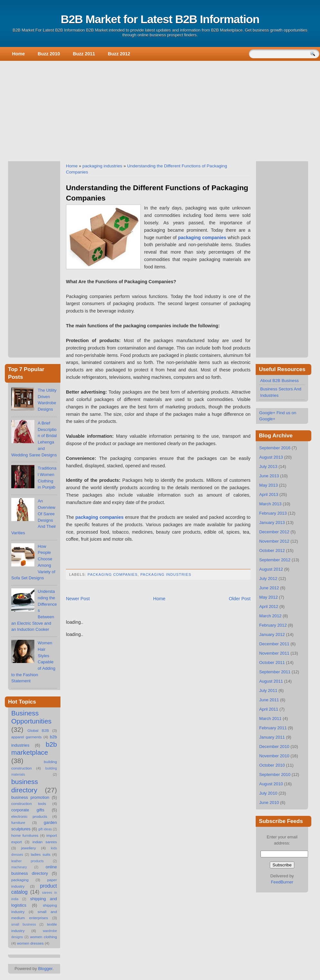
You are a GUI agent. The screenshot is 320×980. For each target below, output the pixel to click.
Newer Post (78, 599)
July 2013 (268, 467)
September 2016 (275, 448)
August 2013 (271, 457)
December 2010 (274, 747)
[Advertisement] (160, 110)
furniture (18, 823)
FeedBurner (282, 882)
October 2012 (272, 551)
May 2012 (269, 597)
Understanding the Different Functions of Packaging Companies (157, 193)
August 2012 (271, 569)
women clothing (43, 937)
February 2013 (273, 513)
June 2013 (269, 476)
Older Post (240, 599)
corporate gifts (28, 810)
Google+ (267, 413)
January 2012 (272, 635)
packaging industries (102, 166)
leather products (27, 861)
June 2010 (269, 803)
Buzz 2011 (84, 54)
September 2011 (275, 672)
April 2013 (269, 495)
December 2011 (274, 644)
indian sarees (45, 842)
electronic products (29, 817)
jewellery (29, 848)
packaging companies (113, 574)
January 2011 (272, 737)
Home (19, 54)
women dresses (30, 943)
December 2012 (274, 532)
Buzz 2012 (119, 54)
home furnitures (25, 835)
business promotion (30, 797)
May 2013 (269, 485)
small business (24, 924)
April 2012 (269, 607)
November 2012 (274, 541)
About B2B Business (279, 381)
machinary (19, 867)
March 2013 (270, 504)
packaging (20, 880)
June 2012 (269, 588)
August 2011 (271, 681)
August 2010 (271, 784)
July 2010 (268, 793)
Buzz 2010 (49, 54)
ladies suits (41, 854)
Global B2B (38, 731)
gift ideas (45, 829)
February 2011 (273, 728)
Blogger (45, 969)
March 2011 (270, 719)
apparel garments (26, 737)
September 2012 (275, 560)
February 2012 (273, 625)
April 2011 (269, 709)
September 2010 (275, 775)
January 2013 (272, 523)
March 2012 (270, 616)
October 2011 (272, 663)
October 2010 (272, 765)
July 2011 (268, 691)
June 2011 (269, 700)
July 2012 (268, 579)
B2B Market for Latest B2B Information (160, 19)
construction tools (29, 804)
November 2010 (274, 756)
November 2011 (274, 653)
